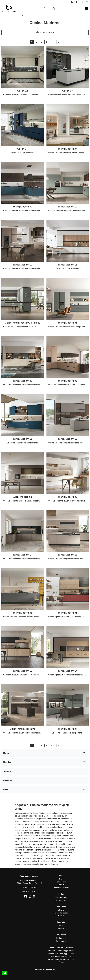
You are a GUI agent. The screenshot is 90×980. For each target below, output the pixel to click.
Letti (61, 926)
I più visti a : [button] (8, 780)
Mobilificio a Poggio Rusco (61, 957)
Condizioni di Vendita (61, 888)
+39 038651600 (31, 887)
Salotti (61, 916)
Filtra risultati (45, 32)
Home (17, 16)
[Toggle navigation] (86, 9)
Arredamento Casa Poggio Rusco (61, 954)
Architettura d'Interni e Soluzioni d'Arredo (61, 961)
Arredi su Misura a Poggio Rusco (61, 951)
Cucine (24, 16)
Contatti (61, 885)
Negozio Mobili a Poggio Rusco (61, 948)
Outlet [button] (6, 790)
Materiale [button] (7, 762)
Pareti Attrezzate (61, 913)
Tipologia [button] (7, 771)
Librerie (61, 910)
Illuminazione (61, 938)
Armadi (61, 928)
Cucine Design (61, 897)
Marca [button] (6, 753)
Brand (61, 879)
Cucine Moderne (34, 16)
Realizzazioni (61, 882)
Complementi (61, 941)
